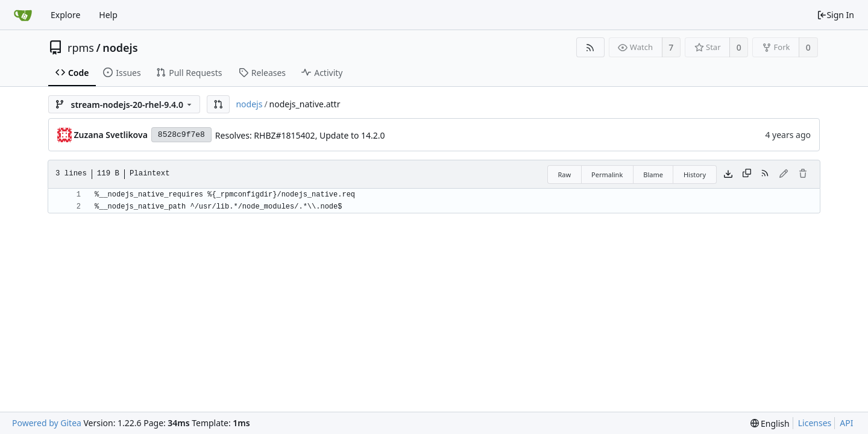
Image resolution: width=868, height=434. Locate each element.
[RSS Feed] (590, 47)
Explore (65, 15)
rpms (81, 48)
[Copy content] (747, 174)
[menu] (770, 423)
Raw (564, 175)
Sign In (835, 15)
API (846, 423)
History (695, 175)
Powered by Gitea (47, 423)
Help (108, 15)
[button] (218, 104)
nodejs (120, 48)
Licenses (815, 423)
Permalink (607, 175)
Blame (653, 175)
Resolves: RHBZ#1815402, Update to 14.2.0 (300, 135)
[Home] (23, 15)
